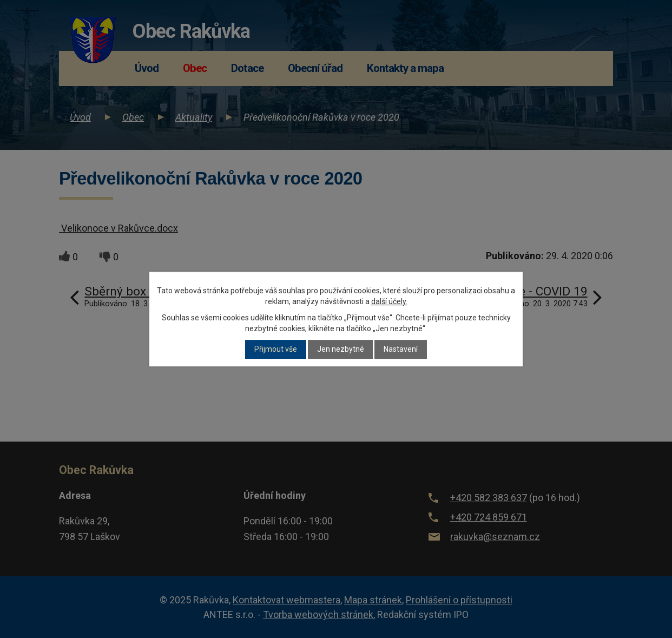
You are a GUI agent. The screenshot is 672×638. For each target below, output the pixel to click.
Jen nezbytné (341, 350)
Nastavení (401, 350)
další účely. (389, 301)
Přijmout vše (276, 350)
